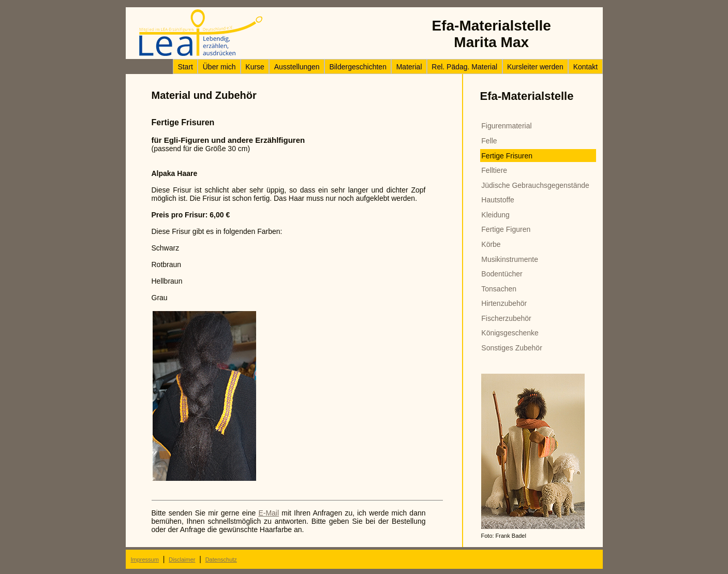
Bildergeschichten (358, 67)
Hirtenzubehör (504, 303)
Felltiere (494, 170)
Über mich (219, 67)
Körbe (491, 244)
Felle (489, 141)
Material (409, 67)
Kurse (255, 67)
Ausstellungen (297, 67)
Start (185, 67)
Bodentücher (502, 274)
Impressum (145, 560)
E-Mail (269, 513)
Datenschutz (221, 560)
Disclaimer (182, 560)
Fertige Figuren (506, 229)
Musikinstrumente (510, 259)
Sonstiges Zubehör (512, 348)
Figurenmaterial (506, 126)
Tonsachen (499, 289)
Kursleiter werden (535, 67)
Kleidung (495, 215)
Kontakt (585, 67)
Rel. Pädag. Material (464, 67)
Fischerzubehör (506, 318)
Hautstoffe (498, 200)
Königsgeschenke (510, 333)
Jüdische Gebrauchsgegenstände (535, 185)
